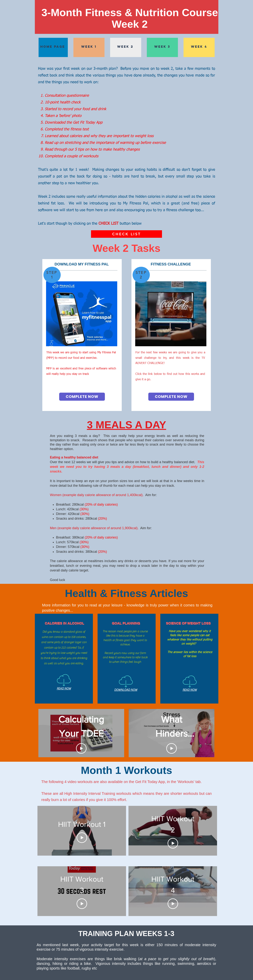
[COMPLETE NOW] (82, 397)
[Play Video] (81, 748)
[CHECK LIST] (126, 234)
